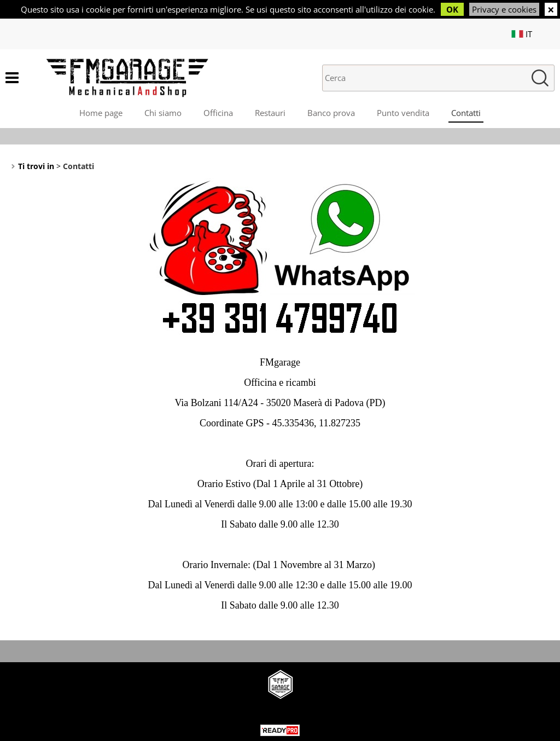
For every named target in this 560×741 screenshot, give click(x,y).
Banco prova (331, 113)
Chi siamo (163, 113)
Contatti (466, 113)
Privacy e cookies (504, 9)
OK (452, 9)
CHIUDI (551, 9)
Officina (218, 113)
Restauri (270, 113)
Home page (101, 113)
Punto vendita (403, 113)
